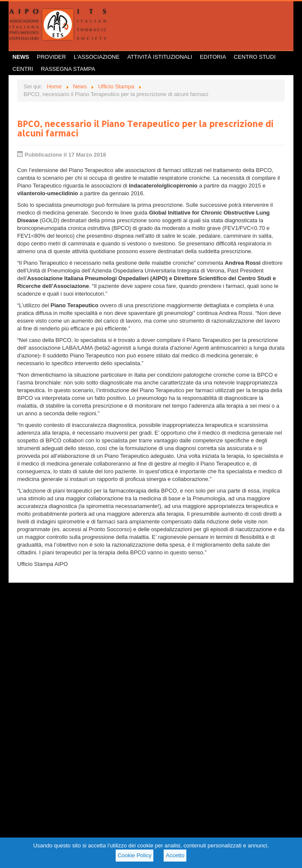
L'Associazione (97, 57)
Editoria (213, 57)
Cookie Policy (135, 855)
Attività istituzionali (160, 57)
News (21, 57)
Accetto (175, 855)
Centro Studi (255, 57)
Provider (51, 57)
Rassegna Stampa (68, 69)
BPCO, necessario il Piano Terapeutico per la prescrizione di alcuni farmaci (145, 128)
